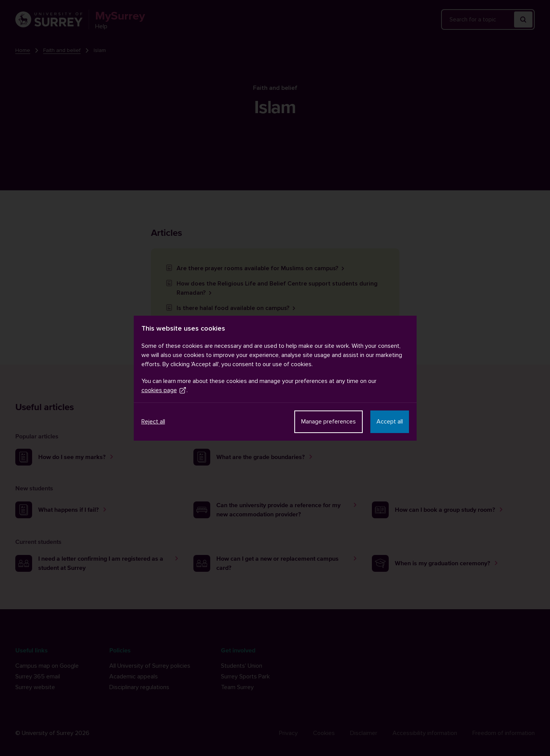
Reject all (153, 422)
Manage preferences (329, 422)
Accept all (390, 422)
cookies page (164, 390)
